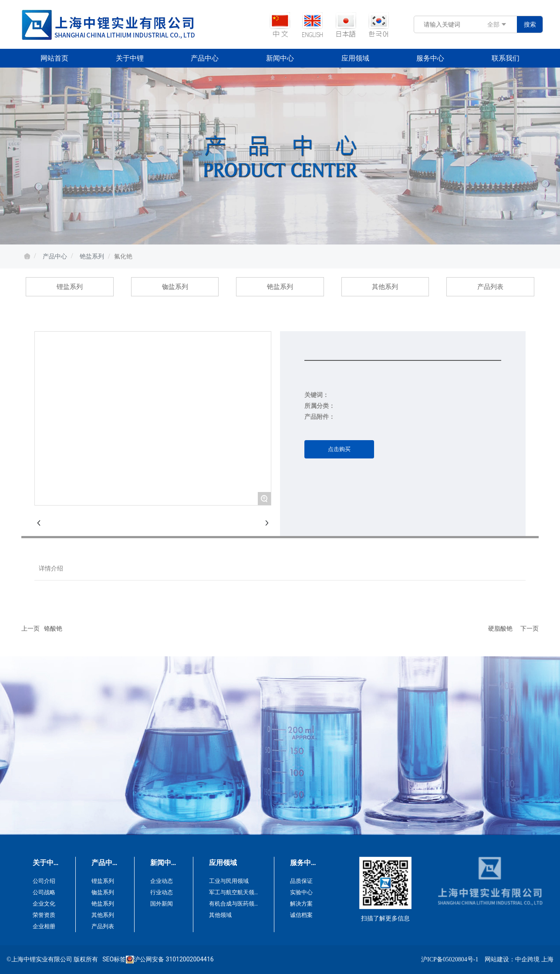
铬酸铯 (53, 628)
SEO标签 (114, 959)
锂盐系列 (70, 287)
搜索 (530, 24)
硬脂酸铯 (500, 628)
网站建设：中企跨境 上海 (519, 959)
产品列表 (490, 287)
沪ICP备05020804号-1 (450, 959)
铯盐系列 (92, 256)
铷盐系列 (175, 287)
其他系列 (385, 287)
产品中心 (55, 256)
